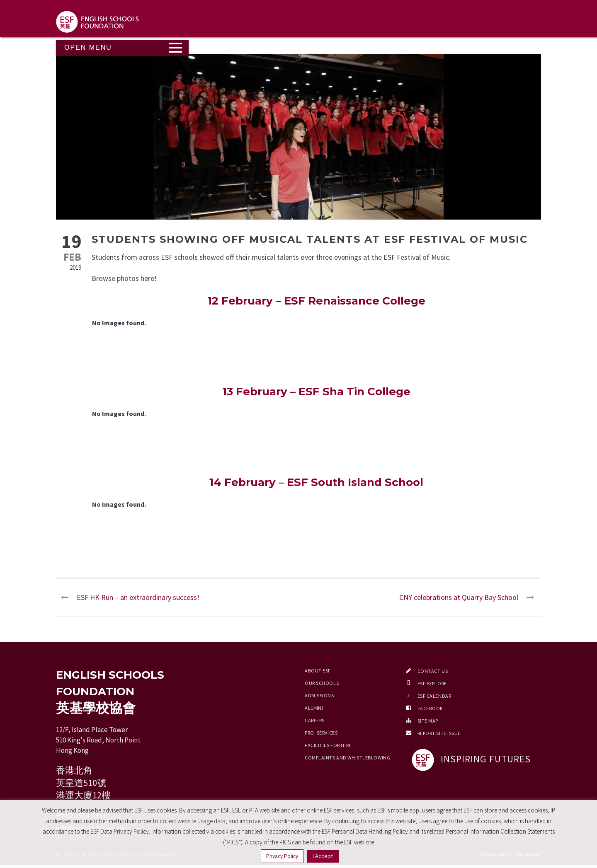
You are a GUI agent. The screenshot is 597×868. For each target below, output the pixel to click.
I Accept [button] (323, 856)
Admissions (319, 695)
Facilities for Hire (328, 745)
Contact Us (433, 671)
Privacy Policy (282, 856)
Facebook (430, 708)
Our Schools (322, 683)
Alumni (314, 708)
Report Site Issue (439, 733)
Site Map (428, 721)
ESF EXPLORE (432, 683)
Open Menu (88, 47)
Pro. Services (321, 733)
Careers (315, 720)
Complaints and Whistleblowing (347, 758)
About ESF (318, 671)
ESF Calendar (434, 696)
